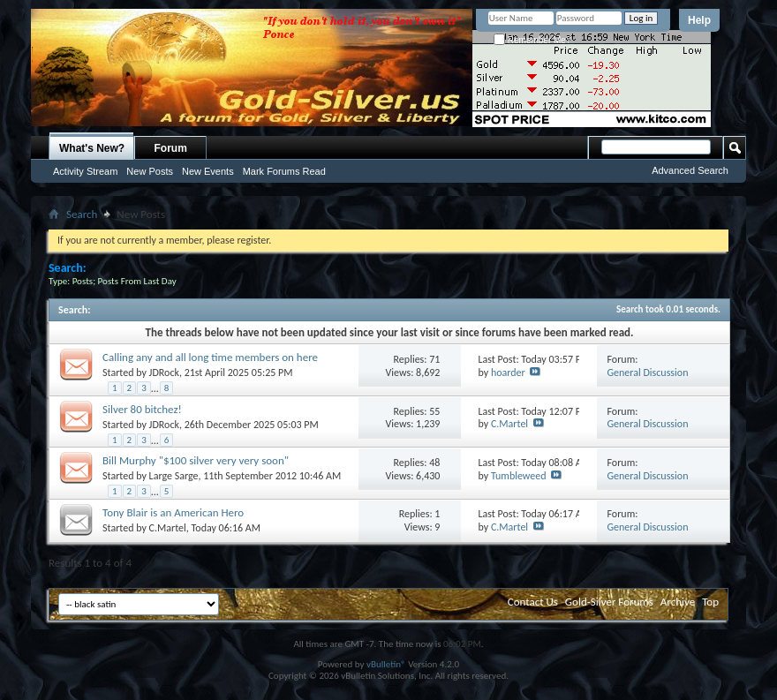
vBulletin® (386, 664)
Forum (171, 148)
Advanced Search (690, 170)
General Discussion (648, 373)
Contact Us (533, 602)
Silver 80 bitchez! (142, 409)
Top (710, 602)
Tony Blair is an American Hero (173, 512)
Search (82, 214)
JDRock (164, 373)
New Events (208, 171)
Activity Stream (85, 171)
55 (434, 411)
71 (434, 359)
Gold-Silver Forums (609, 602)
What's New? (92, 148)
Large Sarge (174, 476)
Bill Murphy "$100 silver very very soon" (196, 460)
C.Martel (509, 424)
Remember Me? (532, 40)
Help (699, 20)
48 (434, 463)
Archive (678, 602)
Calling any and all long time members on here (210, 357)
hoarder (508, 373)
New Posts (150, 171)
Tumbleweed (519, 476)
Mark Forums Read (284, 171)
